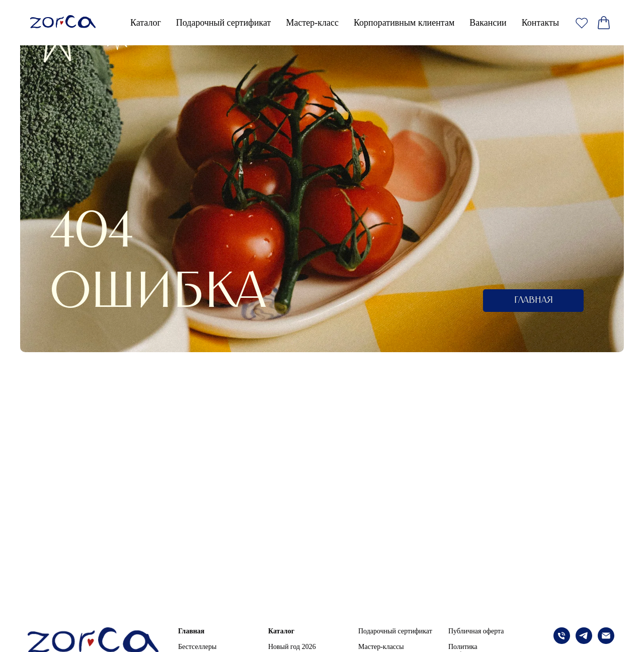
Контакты (540, 23)
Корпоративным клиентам (404, 23)
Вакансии (488, 23)
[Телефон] (562, 641)
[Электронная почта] (606, 641)
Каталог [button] (146, 23)
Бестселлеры (197, 647)
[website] (582, 23)
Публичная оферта (476, 631)
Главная (191, 631)
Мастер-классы (381, 647)
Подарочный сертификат (224, 23)
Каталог (281, 631)
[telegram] (584, 641)
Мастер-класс (312, 23)
